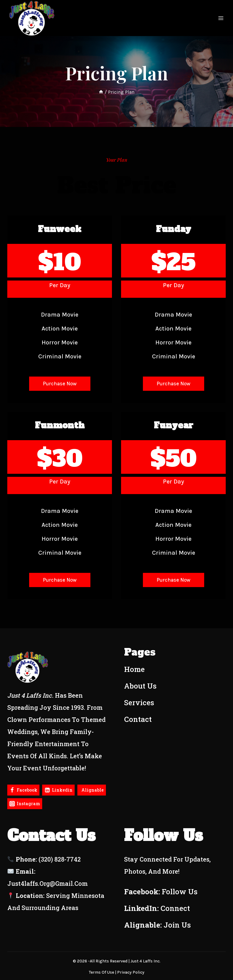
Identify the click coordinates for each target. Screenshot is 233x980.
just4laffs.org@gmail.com (47, 883)
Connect (175, 908)
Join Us (177, 925)
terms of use (101, 972)
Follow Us (180, 892)
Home (134, 669)
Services (139, 703)
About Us (140, 686)
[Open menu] (221, 18)
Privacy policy (131, 972)
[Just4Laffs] (32, 18)
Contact (138, 719)
